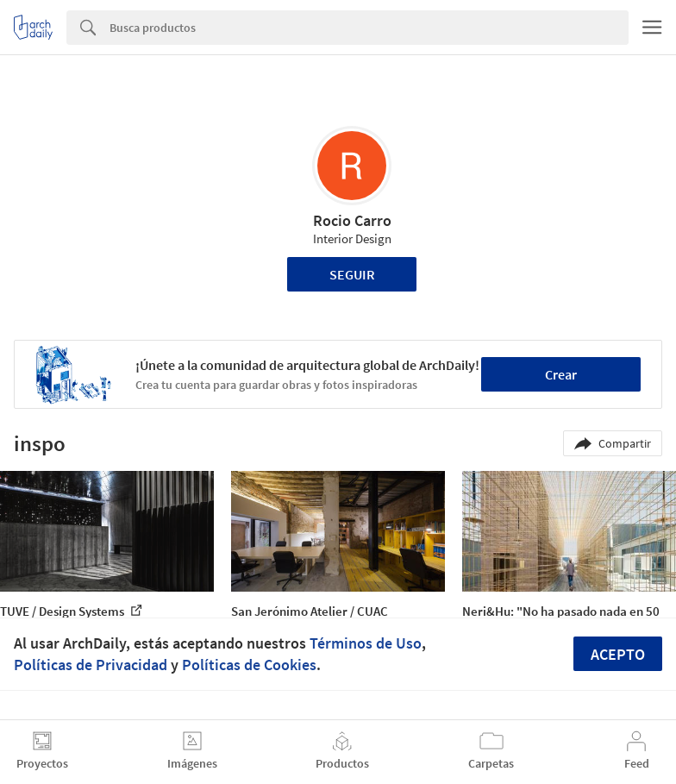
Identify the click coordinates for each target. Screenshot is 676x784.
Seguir (352, 274)
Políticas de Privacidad (91, 665)
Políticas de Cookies (249, 665)
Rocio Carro (352, 220)
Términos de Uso (366, 643)
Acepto (618, 654)
